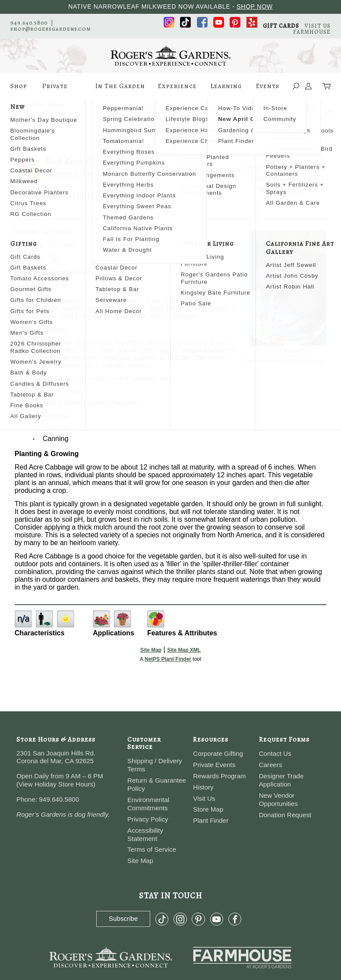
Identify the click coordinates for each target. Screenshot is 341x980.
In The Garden (120, 90)
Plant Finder (211, 820)
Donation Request (285, 815)
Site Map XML (184, 650)
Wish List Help (282, 189)
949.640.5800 (29, 23)
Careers (271, 765)
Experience (177, 90)
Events (268, 90)
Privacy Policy (148, 819)
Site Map (151, 650)
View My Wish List (282, 178)
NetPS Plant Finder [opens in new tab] (168, 659)
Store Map (208, 809)
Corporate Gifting (218, 753)
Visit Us (204, 798)
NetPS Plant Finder (303, 361)
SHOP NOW (255, 6)
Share (47, 209)
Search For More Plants (283, 167)
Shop (19, 90)
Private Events (55, 90)
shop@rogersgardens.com (51, 29)
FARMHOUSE (312, 32)
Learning (226, 90)
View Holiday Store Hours (56, 784)
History (203, 787)
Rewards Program (219, 776)
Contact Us (275, 753)
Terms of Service (152, 849)
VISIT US (318, 26)
